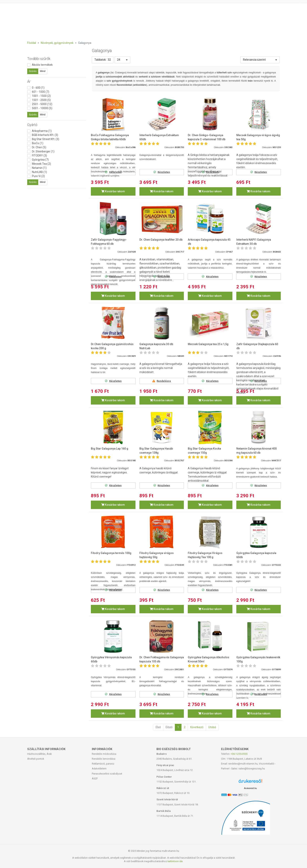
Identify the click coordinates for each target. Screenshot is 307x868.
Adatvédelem (99, 769)
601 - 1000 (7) (41, 92)
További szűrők (39, 59)
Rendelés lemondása (104, 759)
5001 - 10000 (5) (42, 108)
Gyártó (32, 125)
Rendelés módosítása (104, 754)
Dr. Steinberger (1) (43, 151)
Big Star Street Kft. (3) (46, 139)
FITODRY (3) (39, 156)
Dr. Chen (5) (39, 147)
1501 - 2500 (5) (41, 100)
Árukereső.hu (250, 788)
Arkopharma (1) (42, 131)
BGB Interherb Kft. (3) (45, 135)
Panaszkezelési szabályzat (107, 774)
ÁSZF (95, 779)
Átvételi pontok (36, 759)
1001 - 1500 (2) (41, 96)
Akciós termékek (42, 65)
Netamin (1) (39, 168)
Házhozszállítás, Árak (39, 754)
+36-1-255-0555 (239, 754)
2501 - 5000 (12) (42, 104)
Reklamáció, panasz (103, 764)
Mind (43, 71)
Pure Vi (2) (38, 176)
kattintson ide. (175, 861)
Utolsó (212, 727)
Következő (197, 727)
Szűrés (33, 71)
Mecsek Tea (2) (41, 164)
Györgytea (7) (40, 160)
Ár (29, 81)
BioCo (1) (38, 143)
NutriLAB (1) (39, 172)
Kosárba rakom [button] (113, 191)
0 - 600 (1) (38, 88)
